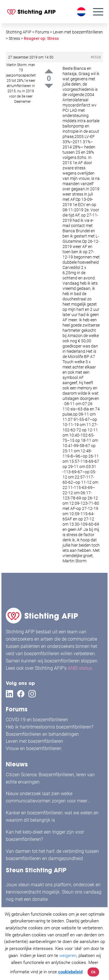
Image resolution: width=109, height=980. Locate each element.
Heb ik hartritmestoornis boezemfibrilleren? (50, 727)
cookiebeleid (70, 972)
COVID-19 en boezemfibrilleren (37, 720)
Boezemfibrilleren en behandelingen (42, 734)
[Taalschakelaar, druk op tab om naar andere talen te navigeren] (82, 12)
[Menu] (98, 12)
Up (49, 71)
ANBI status (80, 668)
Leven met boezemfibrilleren (34, 741)
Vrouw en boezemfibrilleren (34, 748)
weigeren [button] (68, 956)
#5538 (96, 57)
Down (49, 86)
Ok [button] (93, 972)
